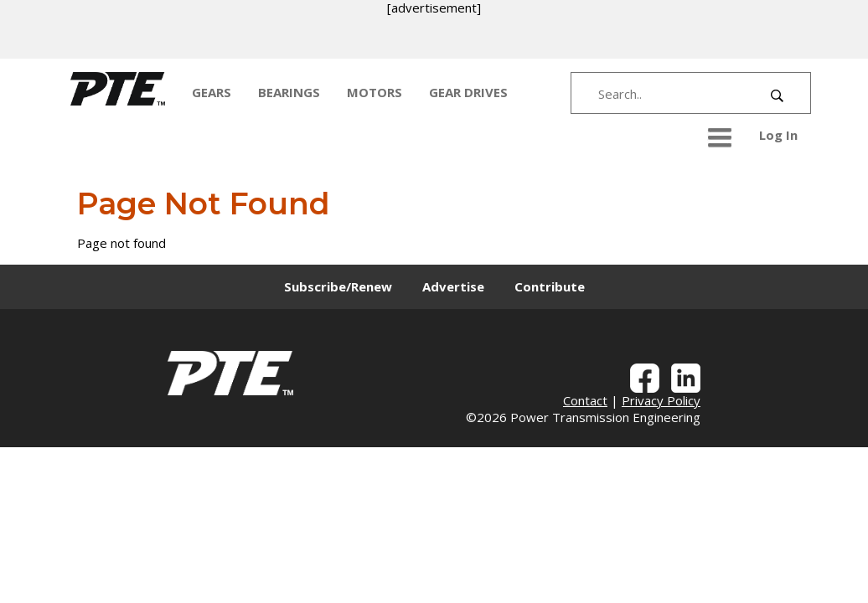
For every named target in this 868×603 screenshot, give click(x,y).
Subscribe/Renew (338, 286)
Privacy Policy (661, 400)
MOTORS (375, 92)
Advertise (453, 286)
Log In (778, 135)
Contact (585, 400)
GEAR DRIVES (468, 92)
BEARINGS (289, 92)
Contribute (550, 286)
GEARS (212, 92)
